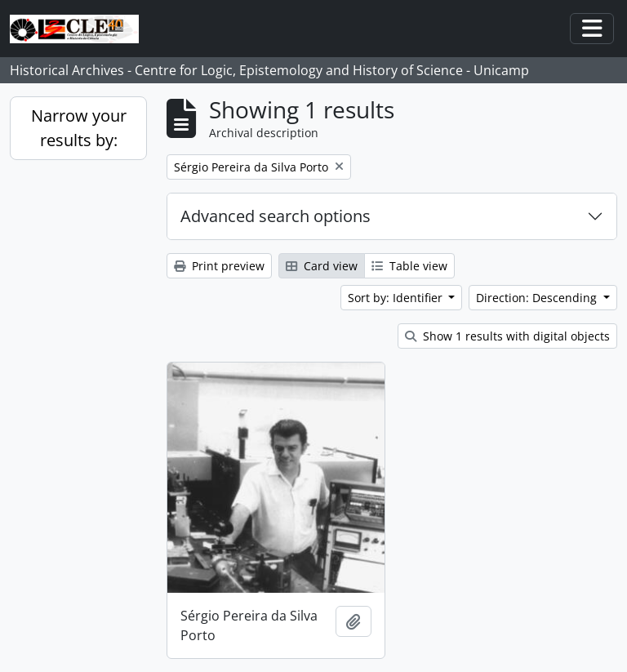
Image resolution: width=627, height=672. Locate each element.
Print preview (219, 266)
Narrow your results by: (79, 128)
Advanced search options (276, 216)
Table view (409, 266)
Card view (322, 266)
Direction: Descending (538, 298)
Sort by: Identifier (397, 298)
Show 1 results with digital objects (507, 336)
